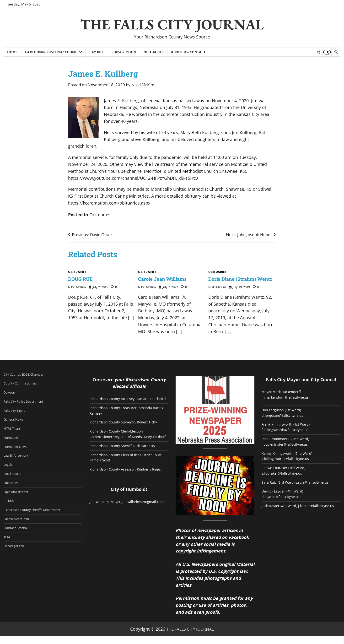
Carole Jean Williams (166, 279)
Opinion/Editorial (18, 503)
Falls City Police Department (27, 410)
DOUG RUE (82, 279)
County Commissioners (23, 392)
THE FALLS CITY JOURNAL (172, 24)
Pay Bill (97, 52)
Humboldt (12, 447)
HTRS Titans (13, 438)
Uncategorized (15, 559)
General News (15, 429)
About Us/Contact (188, 52)
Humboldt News (17, 457)
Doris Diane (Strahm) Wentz (236, 283)
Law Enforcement (18, 466)
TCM (7, 550)
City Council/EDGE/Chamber (27, 382)
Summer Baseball (18, 541)
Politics (9, 513)
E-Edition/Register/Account (51, 52)
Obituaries (154, 52)
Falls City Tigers (16, 420)
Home (12, 52)
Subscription (124, 52)
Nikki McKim (143, 85)
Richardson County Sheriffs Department (36, 522)
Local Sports (14, 485)
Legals (9, 475)
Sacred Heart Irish (18, 531)
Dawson (10, 401)
